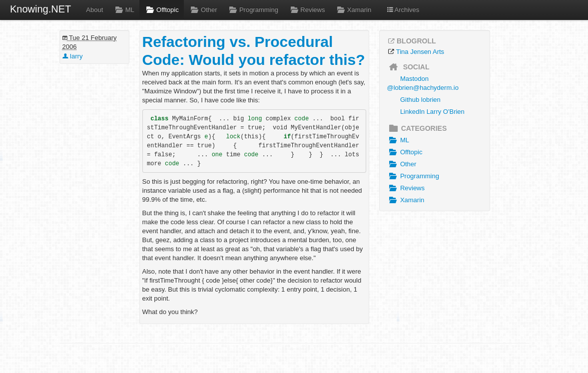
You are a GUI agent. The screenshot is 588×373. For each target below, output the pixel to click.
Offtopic (162, 10)
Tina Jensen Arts (420, 52)
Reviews (307, 10)
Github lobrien (420, 100)
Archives (403, 10)
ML (123, 10)
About (94, 10)
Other (203, 10)
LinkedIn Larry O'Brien (432, 112)
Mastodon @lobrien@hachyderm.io (423, 83)
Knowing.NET (40, 9)
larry (73, 56)
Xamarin (353, 10)
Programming (253, 10)
